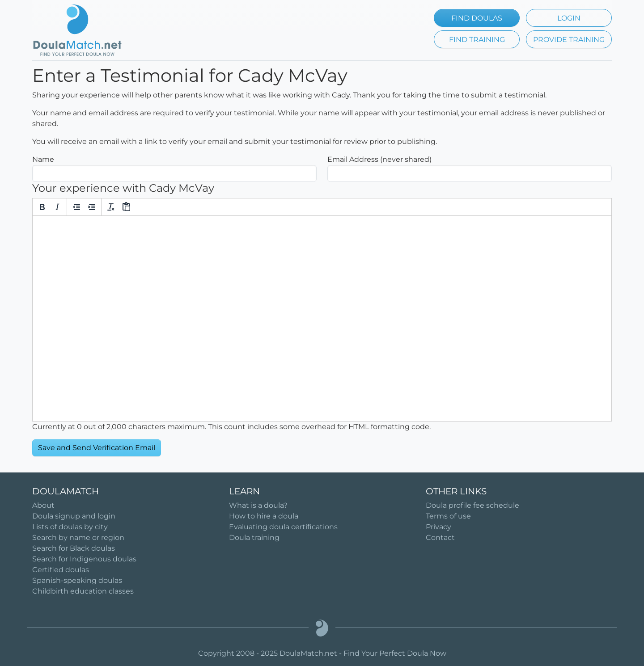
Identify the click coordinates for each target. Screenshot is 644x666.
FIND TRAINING (477, 40)
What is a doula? (258, 505)
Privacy (439, 527)
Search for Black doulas (74, 548)
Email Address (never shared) (379, 159)
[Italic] (57, 207)
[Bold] (42, 207)
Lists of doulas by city (70, 527)
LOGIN (569, 18)
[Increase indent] (92, 207)
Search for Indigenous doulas (84, 559)
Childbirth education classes (83, 591)
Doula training (254, 537)
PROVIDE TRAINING (569, 40)
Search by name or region (78, 537)
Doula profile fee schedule (472, 505)
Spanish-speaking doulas (77, 580)
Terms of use (448, 516)
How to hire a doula (264, 516)
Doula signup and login (74, 516)
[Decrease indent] (76, 207)
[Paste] (126, 207)
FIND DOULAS (477, 18)
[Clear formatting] (111, 207)
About (43, 505)
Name (43, 159)
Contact (440, 537)
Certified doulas (61, 570)
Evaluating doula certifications (283, 527)
